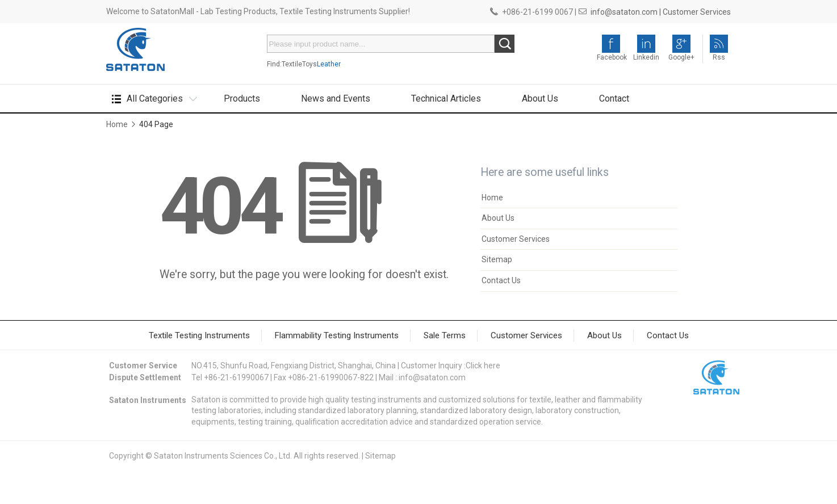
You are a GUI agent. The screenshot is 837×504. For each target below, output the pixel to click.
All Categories (155, 98)
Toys (309, 64)
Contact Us (501, 280)
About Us (540, 98)
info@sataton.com (432, 377)
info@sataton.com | (626, 12)
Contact (614, 98)
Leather (329, 64)
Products (242, 98)
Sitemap (497, 259)
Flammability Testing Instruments (337, 335)
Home (117, 124)
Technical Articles (446, 98)
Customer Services (697, 12)
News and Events (336, 98)
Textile (292, 64)
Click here (483, 366)
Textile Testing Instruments (199, 335)
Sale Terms (445, 335)
